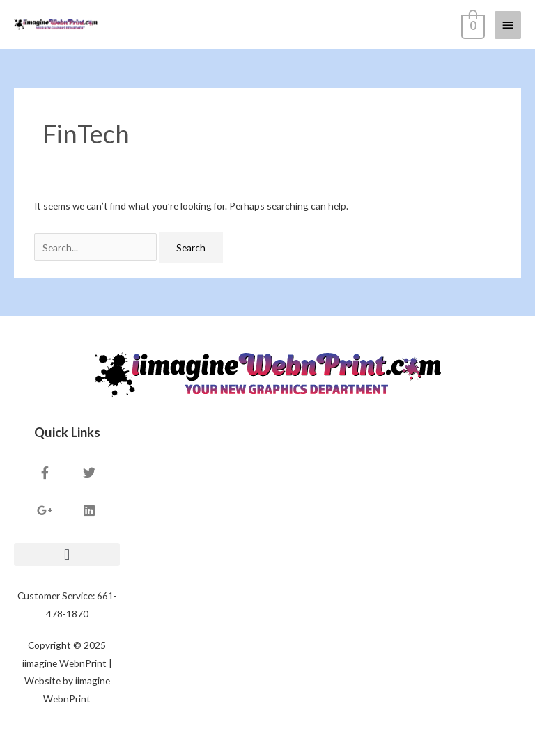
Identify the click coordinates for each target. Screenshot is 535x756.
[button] (67, 554)
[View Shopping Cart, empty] (472, 24)
